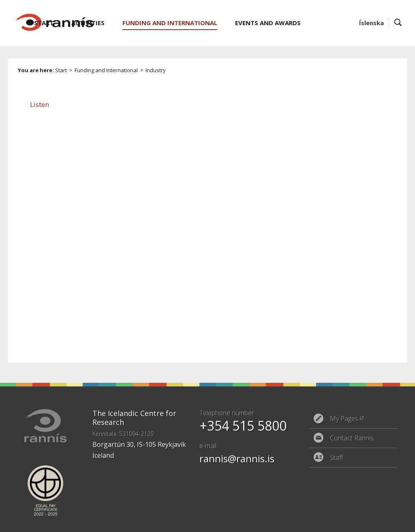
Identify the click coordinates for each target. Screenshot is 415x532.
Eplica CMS (370, 521)
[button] (40, 104)
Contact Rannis (352, 438)
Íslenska (371, 23)
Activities (88, 23)
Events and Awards (268, 23)
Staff (337, 457)
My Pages (344, 418)
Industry (156, 70)
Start (61, 70)
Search (398, 23)
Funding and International (106, 70)
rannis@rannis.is (237, 458)
